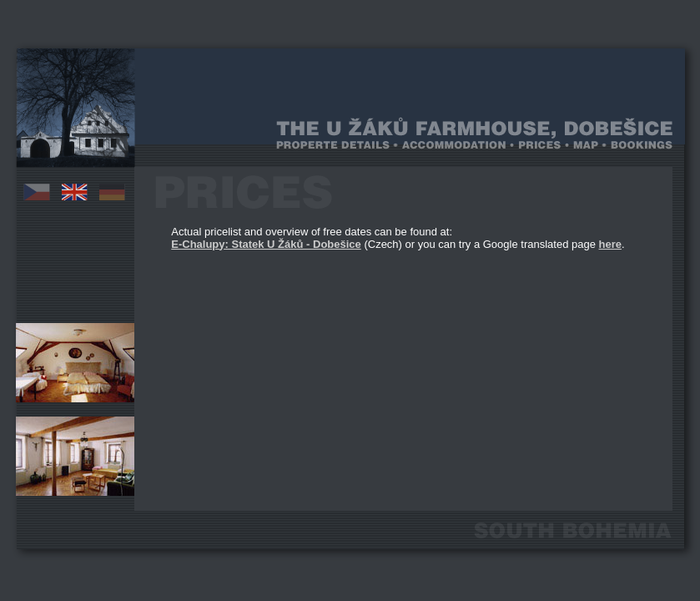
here (610, 244)
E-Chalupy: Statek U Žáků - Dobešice (266, 244)
